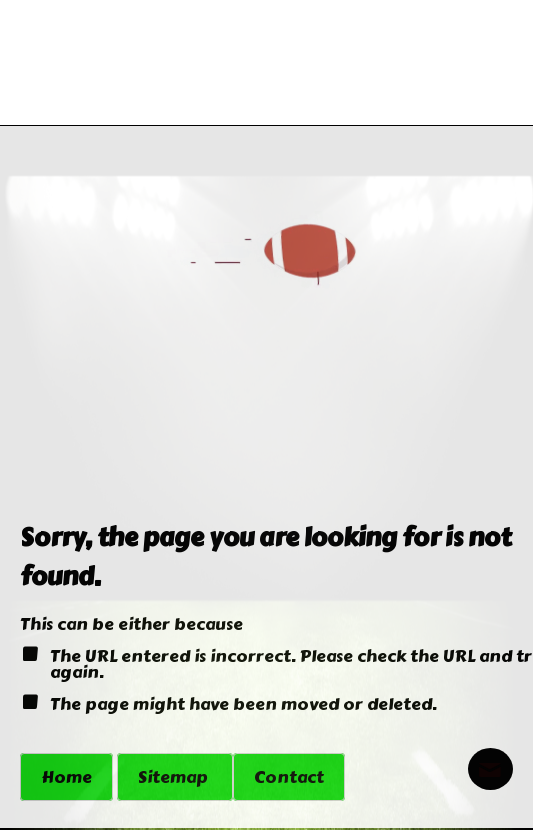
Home (66, 777)
